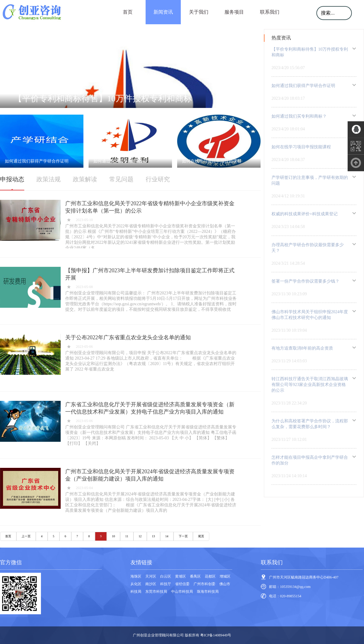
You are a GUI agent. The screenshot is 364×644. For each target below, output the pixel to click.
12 (140, 536)
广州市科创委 (204, 584)
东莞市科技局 (156, 592)
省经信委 (182, 584)
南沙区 (151, 584)
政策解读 (85, 179)
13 (153, 536)
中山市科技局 (182, 592)
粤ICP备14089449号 (216, 635)
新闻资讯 (163, 12)
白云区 (166, 576)
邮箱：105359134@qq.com (290, 587)
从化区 (136, 584)
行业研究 (158, 179)
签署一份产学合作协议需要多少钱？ (305, 281)
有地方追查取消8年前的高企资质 (302, 348)
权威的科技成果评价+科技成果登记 (305, 214)
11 (127, 536)
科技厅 (166, 584)
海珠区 (136, 576)
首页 (128, 12)
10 (113, 536)
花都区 (210, 576)
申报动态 (12, 179)
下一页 (183, 536)
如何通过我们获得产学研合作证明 (303, 86)
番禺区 (195, 576)
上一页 (26, 536)
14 (167, 536)
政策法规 (49, 179)
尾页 (201, 536)
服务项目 (234, 12)
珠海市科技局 (208, 592)
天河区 (151, 576)
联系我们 (270, 12)
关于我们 (199, 12)
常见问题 (121, 179)
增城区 (225, 576)
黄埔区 (180, 576)
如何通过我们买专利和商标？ (299, 116)
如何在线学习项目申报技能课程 (301, 147)
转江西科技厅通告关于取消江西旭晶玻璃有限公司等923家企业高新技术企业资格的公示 (310, 385)
